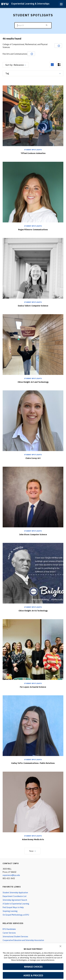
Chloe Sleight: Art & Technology (33, 611)
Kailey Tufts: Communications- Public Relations (33, 763)
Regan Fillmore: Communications (33, 230)
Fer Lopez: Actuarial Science (33, 687)
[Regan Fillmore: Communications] (33, 192)
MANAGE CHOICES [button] (33, 967)
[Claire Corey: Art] (33, 421)
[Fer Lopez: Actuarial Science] (33, 649)
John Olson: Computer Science (33, 535)
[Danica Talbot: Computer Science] (33, 268)
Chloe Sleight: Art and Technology (33, 382)
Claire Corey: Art (33, 458)
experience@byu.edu (11, 875)
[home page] (5, 4)
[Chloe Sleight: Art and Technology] (33, 344)
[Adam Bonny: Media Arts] (33, 802)
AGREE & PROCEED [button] (33, 975)
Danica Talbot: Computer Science (33, 306)
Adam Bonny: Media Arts (33, 839)
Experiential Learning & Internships (30, 4)
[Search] (33, 25)
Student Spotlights (33, 150)
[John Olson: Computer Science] (33, 497)
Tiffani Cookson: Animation (33, 153)
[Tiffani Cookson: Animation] (33, 116)
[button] (60, 946)
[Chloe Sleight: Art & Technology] (33, 573)
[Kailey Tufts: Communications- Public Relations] (33, 726)
